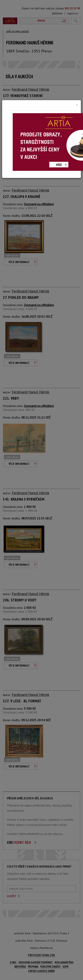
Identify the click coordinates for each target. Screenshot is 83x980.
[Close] (77, 105)
